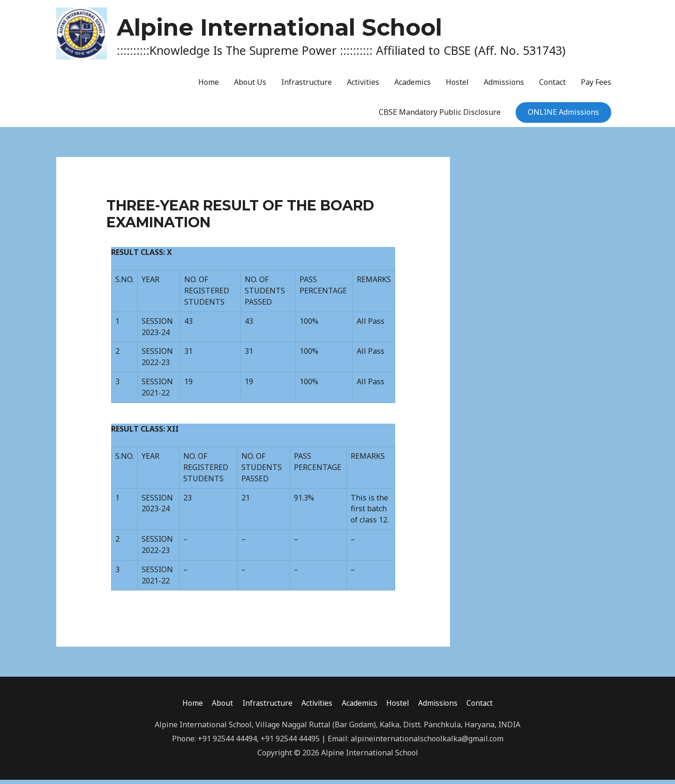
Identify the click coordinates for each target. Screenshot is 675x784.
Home (209, 86)
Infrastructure (307, 86)
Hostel (457, 86)
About (220, 707)
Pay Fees (596, 86)
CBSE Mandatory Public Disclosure (440, 116)
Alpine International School (349, 27)
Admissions (504, 86)
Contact (552, 86)
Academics (412, 86)
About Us (250, 86)
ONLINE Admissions (563, 116)
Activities (363, 86)
